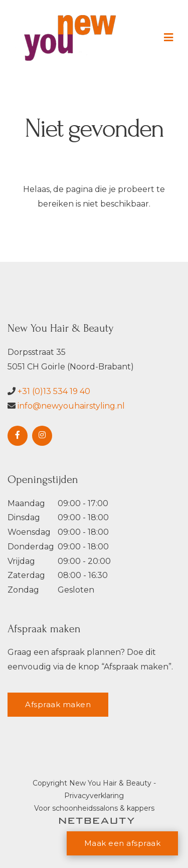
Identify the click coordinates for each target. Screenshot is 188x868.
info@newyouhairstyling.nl (71, 406)
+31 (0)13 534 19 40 (54, 391)
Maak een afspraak (123, 843)
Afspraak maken (58, 704)
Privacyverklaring (94, 796)
